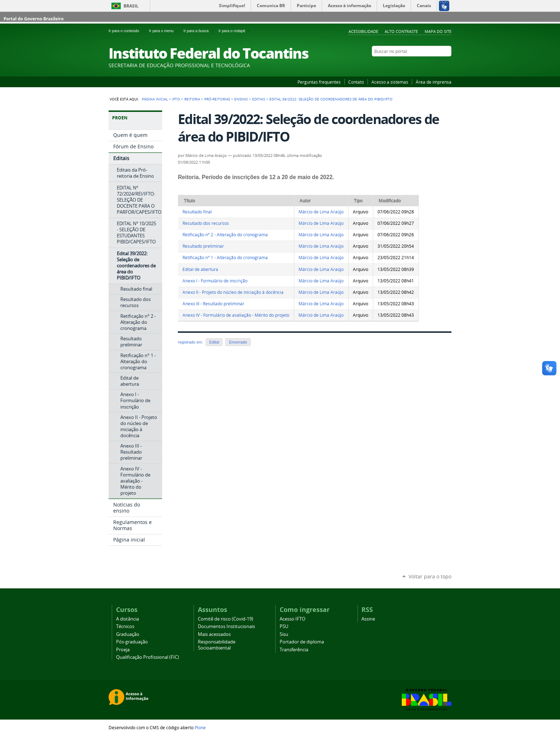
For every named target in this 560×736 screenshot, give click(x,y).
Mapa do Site (438, 31)
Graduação (128, 634)
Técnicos (125, 626)
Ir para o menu (165, 31)
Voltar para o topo (430, 576)
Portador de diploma (302, 642)
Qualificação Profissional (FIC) (147, 657)
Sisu (284, 634)
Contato (356, 82)
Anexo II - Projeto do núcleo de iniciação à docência (233, 292)
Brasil (131, 6)
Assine (368, 619)
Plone (200, 727)
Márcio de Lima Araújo (321, 212)
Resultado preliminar (203, 246)
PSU (284, 626)
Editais (259, 99)
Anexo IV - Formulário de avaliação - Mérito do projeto (236, 315)
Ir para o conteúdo (127, 31)
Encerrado (238, 342)
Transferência (294, 650)
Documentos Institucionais (226, 626)
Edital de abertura (200, 269)
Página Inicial (155, 99)
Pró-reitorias (217, 99)
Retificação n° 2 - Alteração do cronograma (225, 235)
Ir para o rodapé (235, 31)
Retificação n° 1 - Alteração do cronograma (225, 258)
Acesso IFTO (292, 619)
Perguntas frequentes (319, 82)
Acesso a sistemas (390, 82)
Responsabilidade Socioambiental (217, 645)
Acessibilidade (363, 31)
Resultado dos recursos (206, 223)
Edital (214, 342)
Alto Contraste (401, 31)
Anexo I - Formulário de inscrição (215, 281)
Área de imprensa (434, 82)
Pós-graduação (132, 642)
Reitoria (192, 99)
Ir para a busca (200, 31)
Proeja (123, 650)
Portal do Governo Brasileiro (34, 19)
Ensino (241, 99)
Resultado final (197, 212)
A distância (127, 619)
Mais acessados (214, 634)
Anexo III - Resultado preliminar (213, 304)
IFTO (176, 99)
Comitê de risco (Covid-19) (226, 619)
